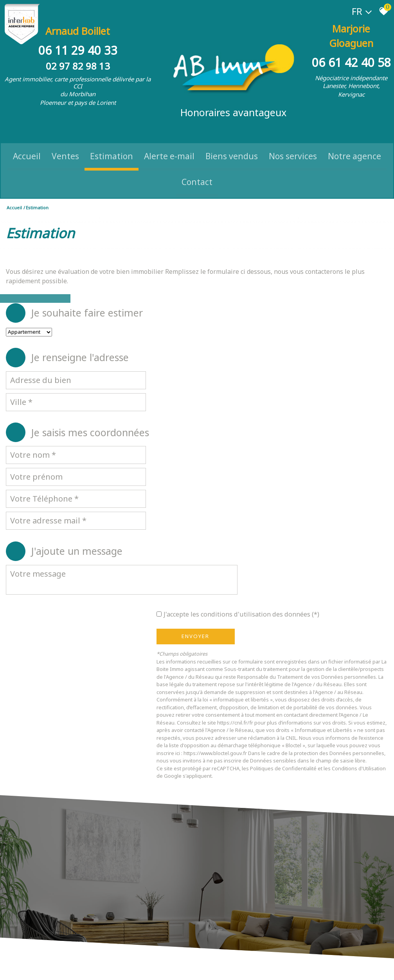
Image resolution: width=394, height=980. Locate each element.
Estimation (112, 143)
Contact (197, 169)
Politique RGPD (199, 967)
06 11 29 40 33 (78, 42)
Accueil (27, 143)
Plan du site (24, 967)
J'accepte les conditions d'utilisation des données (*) (289, 446)
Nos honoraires (91, 967)
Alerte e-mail (169, 143)
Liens (114, 967)
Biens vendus (232, 143)
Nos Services (293, 143)
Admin (128, 967)
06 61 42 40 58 (351, 42)
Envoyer (238, 468)
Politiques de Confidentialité (326, 631)
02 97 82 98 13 (78, 58)
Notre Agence (354, 143)
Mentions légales (55, 967)
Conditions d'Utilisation (226, 638)
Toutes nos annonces (159, 967)
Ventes (65, 143)
